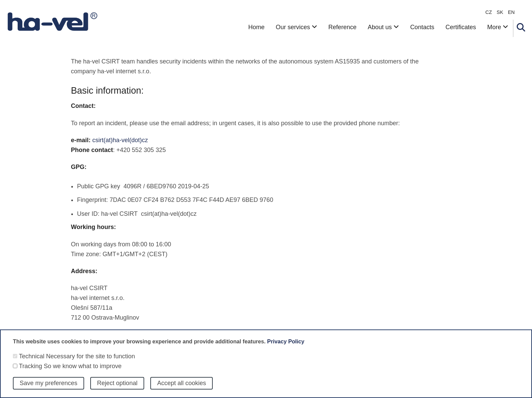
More (498, 27)
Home (256, 27)
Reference (343, 27)
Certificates (461, 27)
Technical (32, 361)
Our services (297, 27)
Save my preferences (49, 388)
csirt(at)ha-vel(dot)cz (120, 140)
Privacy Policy (286, 346)
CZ (489, 12)
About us (383, 27)
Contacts (422, 27)
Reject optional (117, 388)
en (511, 12)
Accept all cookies (182, 388)
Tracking (31, 371)
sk (500, 12)
